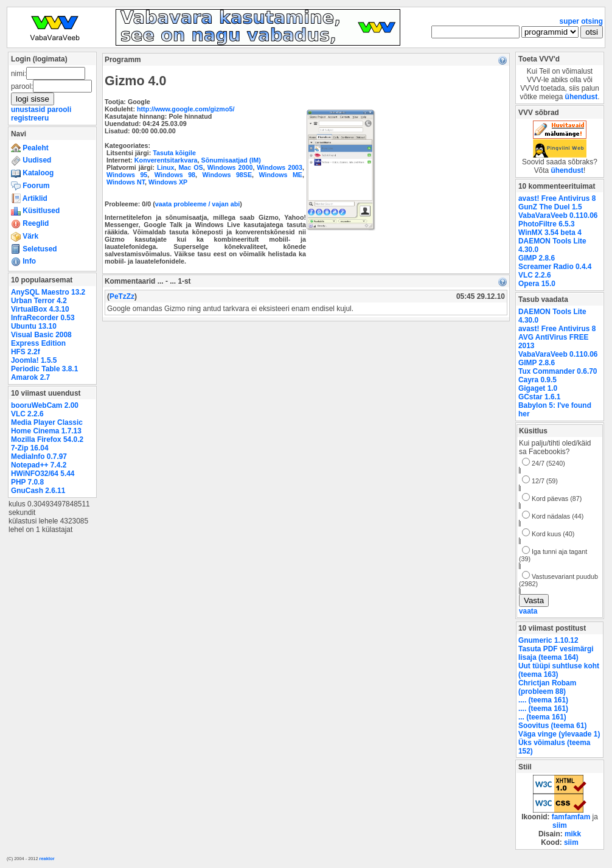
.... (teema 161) (543, 700)
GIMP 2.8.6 (537, 258)
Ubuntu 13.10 (34, 326)
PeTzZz (122, 296)
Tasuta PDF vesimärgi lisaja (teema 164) (556, 653)
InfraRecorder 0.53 (43, 318)
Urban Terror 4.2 (39, 301)
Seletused (34, 249)
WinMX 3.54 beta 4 (550, 233)
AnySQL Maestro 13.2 (48, 292)
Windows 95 (127, 175)
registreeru (30, 118)
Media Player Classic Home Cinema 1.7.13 (47, 427)
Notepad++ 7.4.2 (39, 465)
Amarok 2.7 (30, 377)
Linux (166, 167)
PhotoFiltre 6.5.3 (547, 224)
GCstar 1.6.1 (540, 397)
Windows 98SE (228, 175)
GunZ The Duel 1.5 (550, 207)
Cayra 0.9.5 (537, 380)
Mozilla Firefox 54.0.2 (47, 439)
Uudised (31, 160)
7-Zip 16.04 (30, 448)
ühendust (582, 97)
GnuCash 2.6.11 (38, 491)
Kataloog (32, 173)
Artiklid (29, 198)
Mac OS (190, 167)
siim (560, 825)
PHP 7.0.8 (27, 482)
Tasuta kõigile (174, 153)
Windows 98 (175, 175)
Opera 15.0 (537, 284)
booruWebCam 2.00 (45, 405)
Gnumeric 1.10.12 (548, 640)
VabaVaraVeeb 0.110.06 (558, 215)
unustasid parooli (41, 110)
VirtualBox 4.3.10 (40, 309)
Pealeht (30, 148)
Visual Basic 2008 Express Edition (41, 339)
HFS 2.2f (26, 352)
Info (23, 261)
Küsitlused (35, 211)
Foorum (30, 186)
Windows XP (168, 182)
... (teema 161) (542, 717)
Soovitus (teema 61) (552, 726)
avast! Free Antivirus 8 (557, 198)
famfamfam (571, 817)
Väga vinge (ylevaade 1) (559, 734)
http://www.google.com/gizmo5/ (186, 109)
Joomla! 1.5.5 (34, 360)
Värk (25, 236)
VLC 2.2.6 (27, 414)
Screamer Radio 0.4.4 (555, 267)
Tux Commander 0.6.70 (558, 371)
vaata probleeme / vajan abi (197, 204)
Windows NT (126, 182)
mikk (573, 834)
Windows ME (281, 175)
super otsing (581, 21)
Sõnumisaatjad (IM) (231, 160)
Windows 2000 (230, 167)
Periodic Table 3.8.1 (44, 369)
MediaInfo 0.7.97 (39, 457)
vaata (528, 611)
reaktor (47, 859)
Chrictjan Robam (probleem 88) (547, 687)
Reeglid (30, 223)
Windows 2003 (280, 167)
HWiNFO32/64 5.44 (43, 474)
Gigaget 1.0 (538, 388)
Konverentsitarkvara (166, 160)
